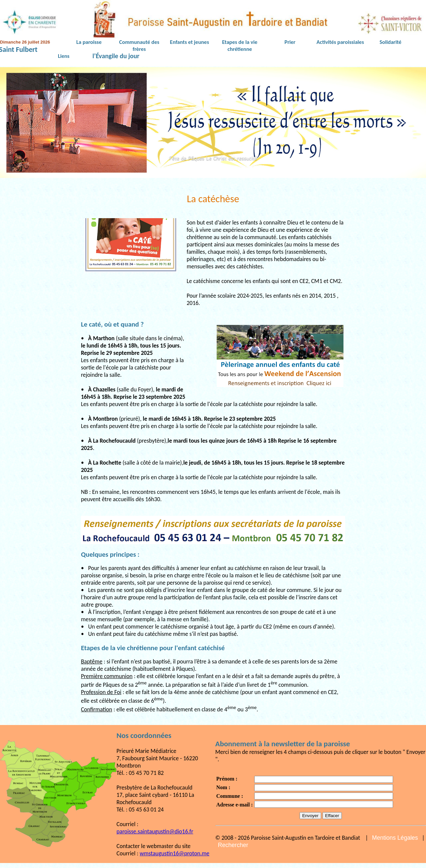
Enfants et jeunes (190, 42)
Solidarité (391, 42)
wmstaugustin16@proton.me (175, 853)
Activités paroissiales (340, 42)
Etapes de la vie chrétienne (240, 45)
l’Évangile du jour (116, 56)
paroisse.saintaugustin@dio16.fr (155, 831)
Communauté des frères (139, 45)
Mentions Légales (395, 838)
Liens (64, 56)
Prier (290, 42)
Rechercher (233, 845)
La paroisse (89, 42)
